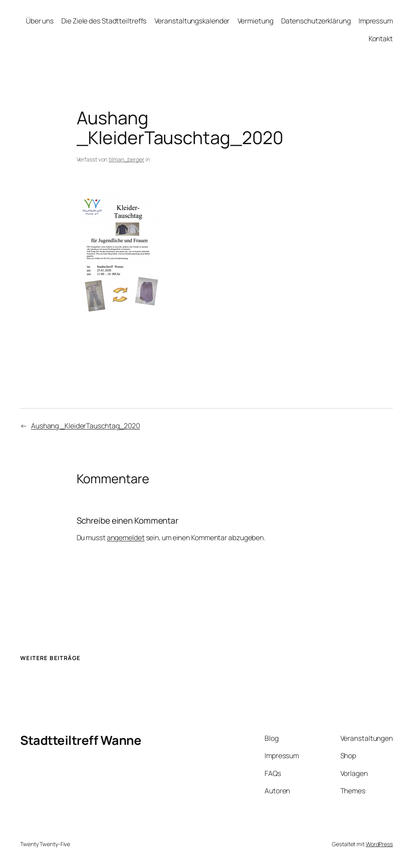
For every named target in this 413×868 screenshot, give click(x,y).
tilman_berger (126, 159)
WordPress (379, 844)
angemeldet (126, 537)
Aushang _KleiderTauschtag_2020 (86, 426)
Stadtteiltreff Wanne (81, 740)
